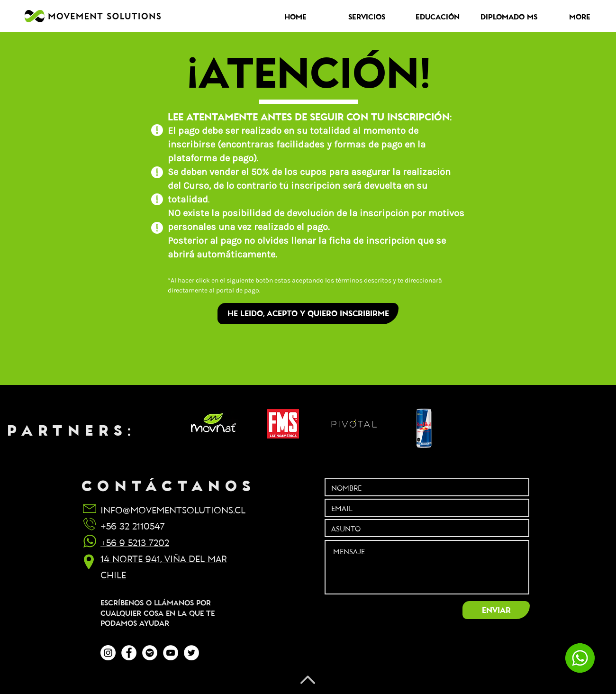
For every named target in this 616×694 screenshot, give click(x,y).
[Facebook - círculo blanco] (129, 653)
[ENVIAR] (496, 610)
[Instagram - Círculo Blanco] (108, 653)
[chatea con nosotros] (580, 658)
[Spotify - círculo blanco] (150, 653)
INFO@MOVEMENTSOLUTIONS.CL (173, 510)
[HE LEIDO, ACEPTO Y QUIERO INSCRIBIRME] (308, 314)
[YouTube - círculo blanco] (171, 653)
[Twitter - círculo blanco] (191, 653)
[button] (367, 17)
